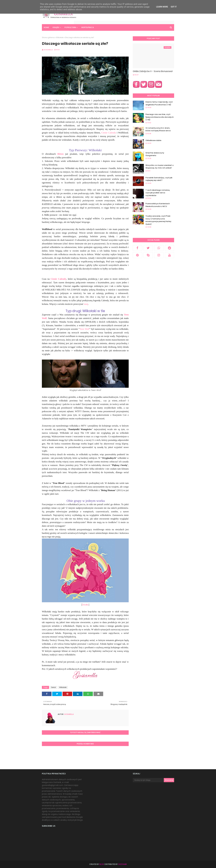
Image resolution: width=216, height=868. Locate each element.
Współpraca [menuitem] (88, 27)
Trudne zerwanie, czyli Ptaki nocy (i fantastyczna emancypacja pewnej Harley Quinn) (158, 220)
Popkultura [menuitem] (70, 27)
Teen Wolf (85, 329)
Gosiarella (48, 50)
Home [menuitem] (46, 27)
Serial (53, 687)
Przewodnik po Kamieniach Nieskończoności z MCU (158, 205)
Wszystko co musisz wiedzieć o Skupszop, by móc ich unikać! (160, 167)
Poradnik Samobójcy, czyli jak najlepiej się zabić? (159, 179)
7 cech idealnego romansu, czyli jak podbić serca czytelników (158, 193)
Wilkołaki (60, 37)
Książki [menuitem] (56, 27)
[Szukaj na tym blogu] (148, 780)
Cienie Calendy (109, 133)
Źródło (85, 605)
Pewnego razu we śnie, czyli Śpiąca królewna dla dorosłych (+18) (160, 117)
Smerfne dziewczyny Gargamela (155, 154)
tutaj (86, 304)
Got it (174, 7)
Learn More (162, 7)
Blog (102, 864)
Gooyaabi (122, 864)
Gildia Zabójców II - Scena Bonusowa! (153, 71)
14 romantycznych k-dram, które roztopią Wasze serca (158, 129)
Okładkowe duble (153, 140)
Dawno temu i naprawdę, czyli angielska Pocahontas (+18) (159, 103)
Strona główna (48, 37)
